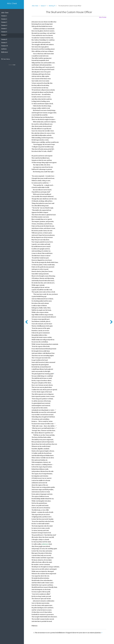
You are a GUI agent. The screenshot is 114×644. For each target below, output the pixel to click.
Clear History (6, 59)
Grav (14, 65)
